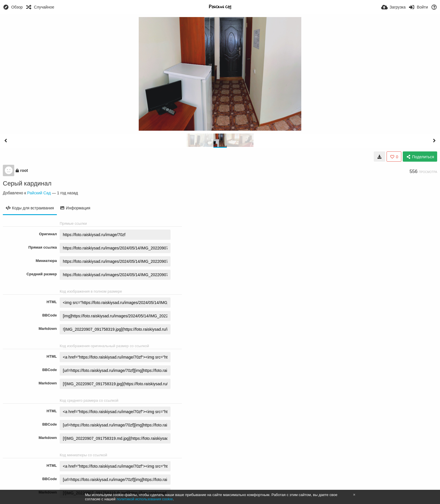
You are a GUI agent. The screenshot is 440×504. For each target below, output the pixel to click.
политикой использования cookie (145, 499)
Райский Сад (39, 193)
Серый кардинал (27, 183)
